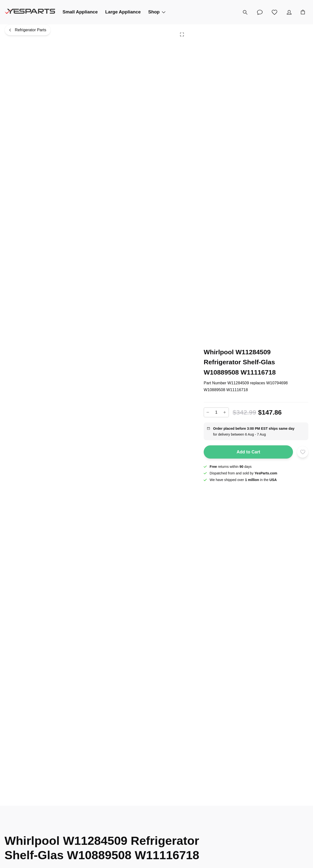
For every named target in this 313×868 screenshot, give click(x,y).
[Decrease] (208, 412)
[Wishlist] (274, 12)
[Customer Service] (260, 12)
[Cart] (303, 12)
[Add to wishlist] (303, 452)
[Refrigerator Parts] (28, 30)
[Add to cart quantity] (216, 412)
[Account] (289, 12)
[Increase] (225, 412)
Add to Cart (248, 452)
